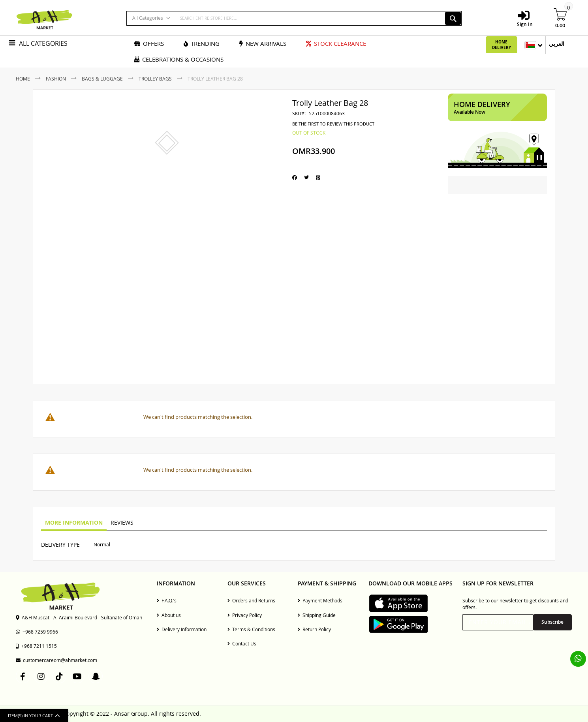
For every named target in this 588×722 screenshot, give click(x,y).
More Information (74, 522)
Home (23, 79)
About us (169, 615)
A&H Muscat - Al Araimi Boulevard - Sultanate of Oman (79, 617)
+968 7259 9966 (37, 632)
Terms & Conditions (251, 629)
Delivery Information (182, 629)
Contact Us (242, 643)
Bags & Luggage (102, 79)
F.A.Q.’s (167, 600)
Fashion (56, 79)
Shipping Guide (317, 615)
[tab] (74, 523)
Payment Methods (320, 600)
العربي (557, 44)
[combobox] (294, 18)
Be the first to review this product (333, 124)
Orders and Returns (251, 600)
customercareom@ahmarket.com (56, 660)
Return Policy (314, 629)
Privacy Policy (245, 615)
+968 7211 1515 (36, 646)
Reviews (122, 522)
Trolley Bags (155, 79)
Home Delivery (502, 45)
